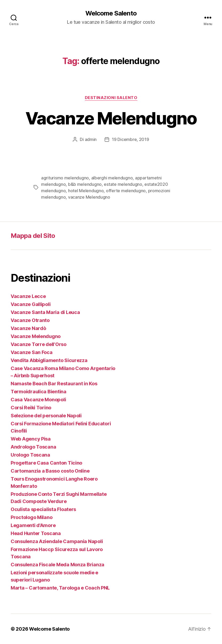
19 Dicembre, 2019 (130, 139)
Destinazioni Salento (111, 98)
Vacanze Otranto (30, 320)
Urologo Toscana (30, 455)
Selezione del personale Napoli (46, 416)
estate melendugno (123, 184)
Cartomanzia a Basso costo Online (50, 471)
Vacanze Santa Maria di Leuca (45, 312)
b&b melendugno (85, 184)
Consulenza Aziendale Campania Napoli (57, 541)
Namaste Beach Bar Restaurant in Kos (54, 384)
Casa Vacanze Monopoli (38, 400)
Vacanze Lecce (28, 296)
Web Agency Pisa (31, 439)
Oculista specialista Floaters (43, 509)
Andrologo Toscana (33, 447)
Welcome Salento (111, 13)
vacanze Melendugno (89, 197)
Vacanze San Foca (32, 352)
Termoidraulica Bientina (39, 392)
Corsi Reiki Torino (31, 408)
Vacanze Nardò (28, 328)
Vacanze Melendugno (111, 118)
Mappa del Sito (33, 236)
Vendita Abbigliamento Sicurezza (49, 360)
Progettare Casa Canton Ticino (46, 463)
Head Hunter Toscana (36, 533)
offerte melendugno (126, 191)
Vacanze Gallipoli (31, 304)
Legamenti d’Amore (33, 525)
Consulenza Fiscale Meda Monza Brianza (58, 565)
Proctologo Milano (31, 517)
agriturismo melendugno (65, 178)
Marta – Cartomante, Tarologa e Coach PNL (60, 588)
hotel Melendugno (86, 191)
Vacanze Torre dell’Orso (39, 344)
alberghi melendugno (112, 178)
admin (91, 139)
